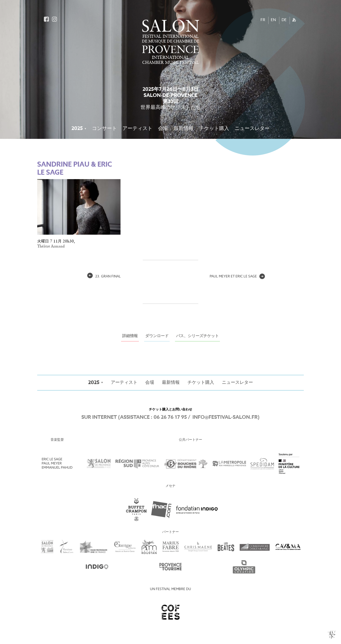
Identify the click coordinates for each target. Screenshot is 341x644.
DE (284, 20)
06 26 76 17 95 (170, 417)
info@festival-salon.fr (225, 417)
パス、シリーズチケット (197, 336)
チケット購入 (214, 129)
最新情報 (184, 129)
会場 (163, 129)
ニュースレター (252, 129)
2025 (77, 129)
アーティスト (137, 129)
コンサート (104, 129)
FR (263, 20)
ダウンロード (157, 336)
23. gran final (104, 277)
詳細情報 (130, 336)
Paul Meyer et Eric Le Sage (237, 277)
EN (273, 20)
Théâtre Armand (51, 246)
